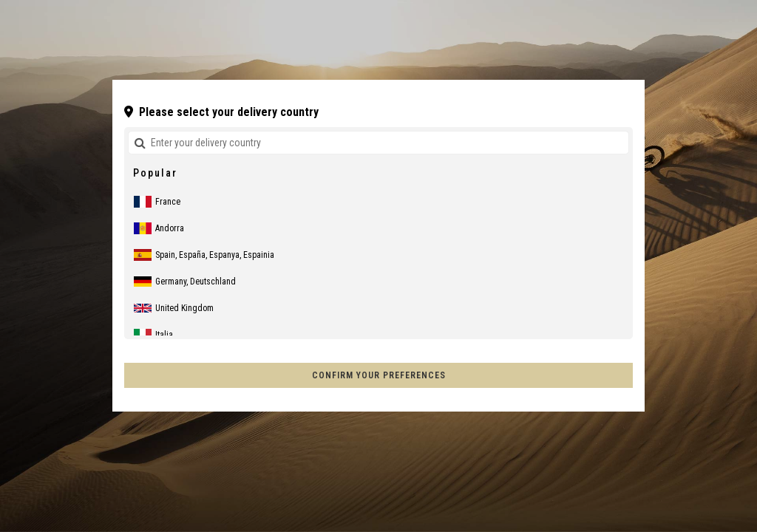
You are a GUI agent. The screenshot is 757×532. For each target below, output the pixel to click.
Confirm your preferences (379, 375)
